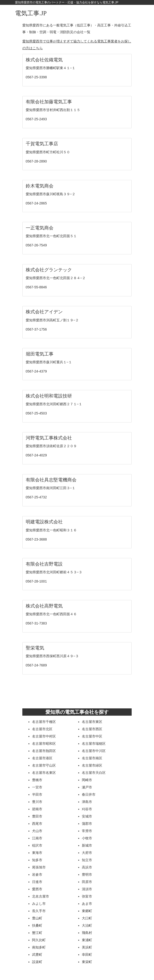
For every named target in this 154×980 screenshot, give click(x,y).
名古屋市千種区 (44, 722)
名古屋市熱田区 (44, 751)
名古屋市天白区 (94, 773)
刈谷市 (87, 809)
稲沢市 (37, 845)
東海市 (37, 853)
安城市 (87, 816)
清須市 (87, 889)
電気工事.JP (31, 13)
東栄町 (87, 962)
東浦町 (87, 940)
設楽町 (37, 962)
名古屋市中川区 (94, 751)
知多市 (37, 860)
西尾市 (37, 824)
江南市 (37, 838)
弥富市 (87, 896)
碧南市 (37, 809)
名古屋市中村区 (44, 736)
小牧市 (87, 838)
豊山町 (37, 918)
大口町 (87, 918)
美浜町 (87, 947)
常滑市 (87, 831)
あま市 (87, 904)
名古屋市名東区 (44, 773)
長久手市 (39, 911)
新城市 (87, 845)
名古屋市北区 (42, 729)
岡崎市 (87, 780)
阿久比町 (39, 940)
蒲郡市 (87, 824)
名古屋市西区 (92, 729)
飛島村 (87, 933)
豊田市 (37, 816)
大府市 (87, 853)
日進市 (37, 882)
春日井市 (89, 794)
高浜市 (87, 867)
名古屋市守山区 (44, 765)
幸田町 (87, 955)
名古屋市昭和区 (44, 744)
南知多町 (39, 947)
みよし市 (39, 904)
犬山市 (37, 831)
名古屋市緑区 (92, 765)
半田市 (37, 794)
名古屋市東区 (92, 722)
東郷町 (87, 911)
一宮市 (37, 787)
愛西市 (37, 889)
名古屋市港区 (42, 758)
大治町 (87, 925)
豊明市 (87, 875)
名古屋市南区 (92, 758)
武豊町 (37, 955)
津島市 (87, 802)
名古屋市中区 (92, 736)
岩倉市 (37, 875)
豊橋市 (37, 780)
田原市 (87, 882)
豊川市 (37, 802)
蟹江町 (37, 933)
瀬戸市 (87, 787)
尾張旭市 (39, 867)
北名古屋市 (41, 896)
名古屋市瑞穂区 (94, 744)
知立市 (87, 860)
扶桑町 (37, 925)
